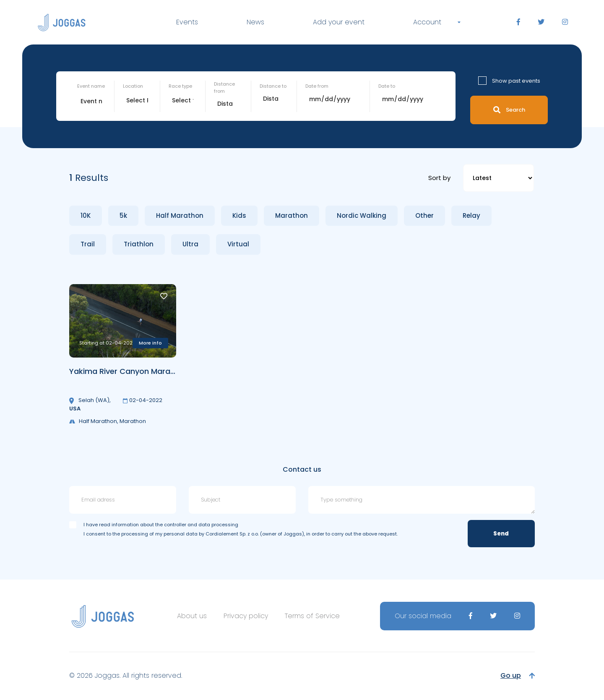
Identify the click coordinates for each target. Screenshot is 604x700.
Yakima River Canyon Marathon (129, 371)
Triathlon (139, 244)
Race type (180, 86)
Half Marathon (180, 215)
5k (123, 215)
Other (424, 215)
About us (192, 616)
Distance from (224, 87)
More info (150, 343)
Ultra (190, 244)
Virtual (238, 244)
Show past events (516, 81)
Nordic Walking (362, 215)
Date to (387, 86)
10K (86, 215)
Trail (88, 244)
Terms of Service (312, 616)
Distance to (273, 86)
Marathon (292, 215)
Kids (239, 215)
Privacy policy (246, 616)
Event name (91, 86)
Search (509, 110)
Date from (317, 86)
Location (133, 86)
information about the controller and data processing (175, 525)
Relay (471, 215)
